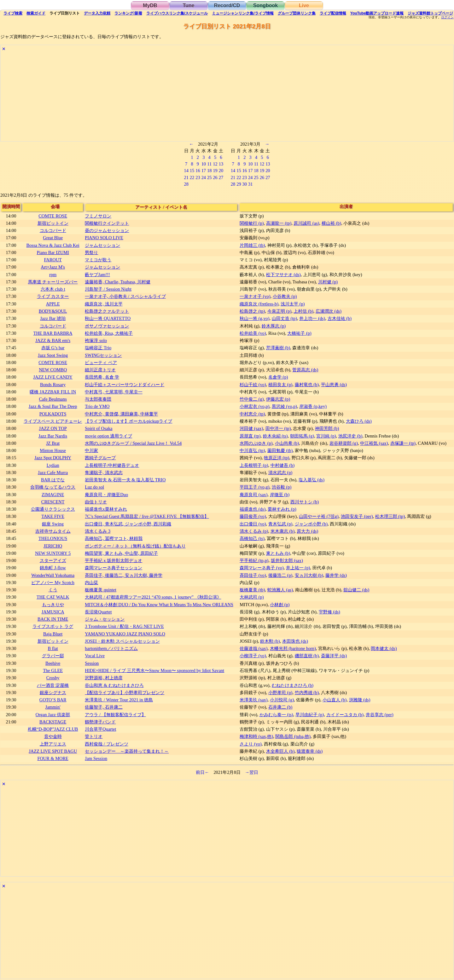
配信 (333, 13)
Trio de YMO (97, 406)
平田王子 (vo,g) (254, 487)
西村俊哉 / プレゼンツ (106, 744)
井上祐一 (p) (298, 568)
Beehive (53, 663)
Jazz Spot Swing (53, 355)
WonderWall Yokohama (53, 575)
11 (209, 164)
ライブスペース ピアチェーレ (53, 421)
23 (198, 177)
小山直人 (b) (335, 700)
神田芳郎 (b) (327, 428)
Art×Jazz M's (53, 267)
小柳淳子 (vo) (253, 656)
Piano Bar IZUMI (53, 252)
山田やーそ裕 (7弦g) (319, 516)
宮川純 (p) (326, 436)
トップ (430, 13)
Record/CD (227, 6)
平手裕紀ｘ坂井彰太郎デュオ (113, 560)
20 (221, 171)
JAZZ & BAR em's (53, 340)
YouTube (377, 13)
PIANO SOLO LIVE (104, 238)
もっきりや (53, 605)
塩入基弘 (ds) (311, 480)
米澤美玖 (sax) (253, 700)
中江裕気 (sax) (374, 443)
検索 (13, 13)
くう (53, 590)
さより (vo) (251, 744)
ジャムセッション (102, 245)
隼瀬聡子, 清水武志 (104, 473)
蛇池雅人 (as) (280, 590)
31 (250, 184)
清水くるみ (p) (254, 531)
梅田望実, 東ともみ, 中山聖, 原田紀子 (121, 553)
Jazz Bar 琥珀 (53, 318)
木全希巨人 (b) (280, 751)
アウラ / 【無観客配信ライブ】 (115, 715)
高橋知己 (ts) (252, 538)
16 (198, 171)
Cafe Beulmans (53, 399)
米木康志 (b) (282, 531)
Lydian (53, 465)
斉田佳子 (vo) (253, 575)
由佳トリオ (96, 502)
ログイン (447, 17)
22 (192, 177)
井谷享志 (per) (380, 715)
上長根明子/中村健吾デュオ (112, 465)
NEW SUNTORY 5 (53, 553)
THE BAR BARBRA (53, 333)
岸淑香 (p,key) (313, 406)
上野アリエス (53, 744)
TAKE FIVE (53, 516)
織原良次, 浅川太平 (104, 304)
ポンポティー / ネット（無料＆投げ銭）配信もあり (135, 546)
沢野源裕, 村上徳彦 (104, 678)
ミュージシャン (243, 13)
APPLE (53, 304)
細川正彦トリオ (100, 370)
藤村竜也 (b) (307, 385)
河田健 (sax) (251, 428)
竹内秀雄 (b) (307, 693)
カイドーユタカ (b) (345, 715)
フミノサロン (98, 216)
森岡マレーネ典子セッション (113, 568)
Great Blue (53, 238)
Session (92, 663)
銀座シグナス (53, 693)
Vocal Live (95, 656)
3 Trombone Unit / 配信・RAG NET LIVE (124, 626)
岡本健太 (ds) (384, 648)
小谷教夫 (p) (285, 296)
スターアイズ (53, 560)
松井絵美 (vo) (253, 333)
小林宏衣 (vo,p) (254, 406)
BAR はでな (53, 480)
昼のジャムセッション (107, 230)
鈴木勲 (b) (270, 641)
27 (221, 177)
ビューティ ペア (101, 362)
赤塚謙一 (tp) (403, 443)
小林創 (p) (280, 605)
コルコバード (53, 230)
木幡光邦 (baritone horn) (293, 648)
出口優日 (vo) (253, 524)
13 (221, 164)
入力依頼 (97, 13)
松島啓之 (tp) (252, 311)
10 (204, 164)
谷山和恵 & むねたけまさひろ (114, 685)
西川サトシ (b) (305, 502)
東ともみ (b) (278, 553)
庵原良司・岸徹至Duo (106, 495)
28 (186, 184)
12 (215, 164)
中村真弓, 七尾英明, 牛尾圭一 (113, 392)
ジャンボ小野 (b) (311, 524)
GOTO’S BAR (53, 700)
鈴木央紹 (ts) (275, 436)
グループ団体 (297, 13)
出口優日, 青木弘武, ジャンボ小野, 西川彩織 (128, 524)
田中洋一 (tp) (278, 428)
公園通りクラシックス (53, 509)
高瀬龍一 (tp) (279, 223)
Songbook (265, 6)
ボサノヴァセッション (107, 326)
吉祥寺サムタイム (53, 531)
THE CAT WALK (53, 597)
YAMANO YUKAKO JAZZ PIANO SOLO (125, 634)
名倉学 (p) (278, 377)
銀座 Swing (53, 524)
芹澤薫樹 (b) (278, 348)
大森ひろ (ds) (359, 421)
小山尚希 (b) (287, 443)
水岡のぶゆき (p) (256, 443)
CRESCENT (53, 502)
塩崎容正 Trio (98, 348)
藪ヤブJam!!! (97, 275)
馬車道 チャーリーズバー (53, 282)
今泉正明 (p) (279, 311)
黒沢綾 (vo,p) (284, 406)
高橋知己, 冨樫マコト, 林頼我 (113, 538)
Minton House (53, 450)
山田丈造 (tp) (284, 318)
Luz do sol (94, 487)
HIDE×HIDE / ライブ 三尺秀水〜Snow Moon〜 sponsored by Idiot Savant (154, 670)
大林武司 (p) (252, 597)
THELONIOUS (53, 538)
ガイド (36, 13)
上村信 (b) (303, 311)
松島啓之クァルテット (107, 311)
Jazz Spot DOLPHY (53, 458)
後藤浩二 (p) (280, 575)
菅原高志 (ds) (305, 370)
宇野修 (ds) (329, 612)
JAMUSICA (53, 612)
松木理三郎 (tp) (390, 516)
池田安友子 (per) (357, 516)
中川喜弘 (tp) (252, 450)
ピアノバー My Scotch (53, 583)
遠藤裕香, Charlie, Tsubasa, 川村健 (118, 282)
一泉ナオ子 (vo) (255, 296)
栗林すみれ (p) (282, 509)
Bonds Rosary (53, 385)
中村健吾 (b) (282, 465)
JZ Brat (53, 443)
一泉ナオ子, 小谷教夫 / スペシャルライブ (125, 296)
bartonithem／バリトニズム (111, 648)
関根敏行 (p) (252, 223)
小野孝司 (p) (280, 693)
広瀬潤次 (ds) (329, 311)
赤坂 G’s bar (53, 348)
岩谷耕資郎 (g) (344, 443)
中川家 (91, 450)
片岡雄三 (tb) (252, 245)
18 (209, 171)
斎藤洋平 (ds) (334, 656)
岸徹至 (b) (280, 495)
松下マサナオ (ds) (283, 275)
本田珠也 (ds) (295, 641)
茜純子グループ (100, 458)
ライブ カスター (53, 296)
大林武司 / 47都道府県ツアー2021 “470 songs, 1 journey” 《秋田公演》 (153, 597)
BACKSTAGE (53, 722)
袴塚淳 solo (96, 340)
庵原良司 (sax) (253, 495)
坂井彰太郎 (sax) (287, 560)
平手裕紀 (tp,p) (254, 560)
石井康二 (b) (280, 707)
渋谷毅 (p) (282, 487)
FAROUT (53, 260)
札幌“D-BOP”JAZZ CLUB (53, 729)
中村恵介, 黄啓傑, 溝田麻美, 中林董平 (121, 414)
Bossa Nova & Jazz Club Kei (53, 245)
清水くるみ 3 (98, 531)
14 (186, 171)
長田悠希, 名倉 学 (102, 377)
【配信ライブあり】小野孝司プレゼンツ (125, 693)
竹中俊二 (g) (252, 399)
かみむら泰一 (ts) (276, 715)
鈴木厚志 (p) (274, 326)
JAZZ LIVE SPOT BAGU (53, 751)
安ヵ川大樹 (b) (309, 575)
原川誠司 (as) (306, 223)
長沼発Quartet (98, 612)
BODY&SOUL (53, 311)
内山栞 (91, 583)
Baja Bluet (53, 634)
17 (204, 171)
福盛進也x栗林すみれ (106, 509)
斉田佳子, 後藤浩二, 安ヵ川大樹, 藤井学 (124, 575)
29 (239, 184)
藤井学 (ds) (336, 575)
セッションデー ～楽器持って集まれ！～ (127, 751)
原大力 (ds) (307, 531)
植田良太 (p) (280, 385)
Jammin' (53, 707)
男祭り (91, 252)
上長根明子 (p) (254, 465)
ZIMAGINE (53, 495)
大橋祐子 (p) (299, 333)
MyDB (150, 6)
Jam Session (96, 758)
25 (209, 177)
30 (245, 184)
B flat (53, 648)
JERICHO (53, 546)
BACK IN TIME (53, 619)
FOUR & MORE (53, 758)
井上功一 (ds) (312, 318)
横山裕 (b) (331, 223)
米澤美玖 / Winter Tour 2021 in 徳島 (119, 700)
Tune (188, 6)
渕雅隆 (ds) (360, 700)
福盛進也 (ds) (253, 509)
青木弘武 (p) (280, 524)
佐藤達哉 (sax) (253, 648)
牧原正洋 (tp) (276, 458)
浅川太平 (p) (293, 304)
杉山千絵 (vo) (253, 385)
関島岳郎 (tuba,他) (293, 736)
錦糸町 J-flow (53, 568)
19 (215, 171)
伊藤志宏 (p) (278, 399)
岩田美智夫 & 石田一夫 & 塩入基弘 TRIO (125, 480)
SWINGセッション (103, 355)
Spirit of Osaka (99, 428)
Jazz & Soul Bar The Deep (53, 406)
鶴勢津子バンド (100, 722)
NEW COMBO (53, 370)
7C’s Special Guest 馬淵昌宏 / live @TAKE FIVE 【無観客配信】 (147, 516)
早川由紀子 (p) (310, 715)
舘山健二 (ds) (356, 590)
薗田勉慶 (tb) (280, 450)
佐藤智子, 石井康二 (104, 707)
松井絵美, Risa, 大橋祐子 (109, 333)
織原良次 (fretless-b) (259, 304)
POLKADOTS (53, 414)
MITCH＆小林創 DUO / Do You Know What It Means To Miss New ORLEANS (159, 605)
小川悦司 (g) (282, 700)
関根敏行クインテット (107, 223)
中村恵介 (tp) (252, 414)
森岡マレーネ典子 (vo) (262, 568)
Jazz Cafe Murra (53, 473)
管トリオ (94, 736)
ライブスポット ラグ (53, 626)
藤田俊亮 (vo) (253, 516)
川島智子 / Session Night (108, 289)
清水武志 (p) (280, 473)
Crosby (53, 678)
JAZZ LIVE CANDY (53, 377)
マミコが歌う (98, 260)
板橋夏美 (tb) (252, 590)
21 (186, 177)
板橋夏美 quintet (101, 590)
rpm (53, 275)
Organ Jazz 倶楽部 (53, 715)
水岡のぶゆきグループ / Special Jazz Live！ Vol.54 (133, 443)
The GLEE (53, 670)
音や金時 (53, 736)
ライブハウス (177, 13)
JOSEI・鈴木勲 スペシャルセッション (122, 641)
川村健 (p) (328, 282)
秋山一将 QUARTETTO (108, 318)
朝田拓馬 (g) (302, 436)
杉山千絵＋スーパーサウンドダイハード (125, 385)
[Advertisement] (190, 97)
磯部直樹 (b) (307, 656)
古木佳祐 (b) (340, 318)
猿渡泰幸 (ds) (310, 751)
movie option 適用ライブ (108, 436)
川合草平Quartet (100, 729)
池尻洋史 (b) (350, 436)
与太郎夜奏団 (98, 399)
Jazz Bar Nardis (53, 436)
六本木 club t (53, 289)
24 (204, 177)
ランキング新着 (128, 13)
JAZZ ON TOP (53, 428)
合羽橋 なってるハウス (53, 487)
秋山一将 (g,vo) (254, 318)
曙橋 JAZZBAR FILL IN (53, 392)
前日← (202, 772)
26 (215, 177)
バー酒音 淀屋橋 (53, 685)
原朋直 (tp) (250, 436)
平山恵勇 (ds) (334, 385)
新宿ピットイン (53, 223)
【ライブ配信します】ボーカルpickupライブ (128, 421)
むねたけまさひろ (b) (293, 685)
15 (192, 171)
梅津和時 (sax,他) (256, 736)
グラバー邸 (53, 656)
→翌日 (252, 772)
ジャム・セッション (105, 619)
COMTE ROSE (53, 216)
